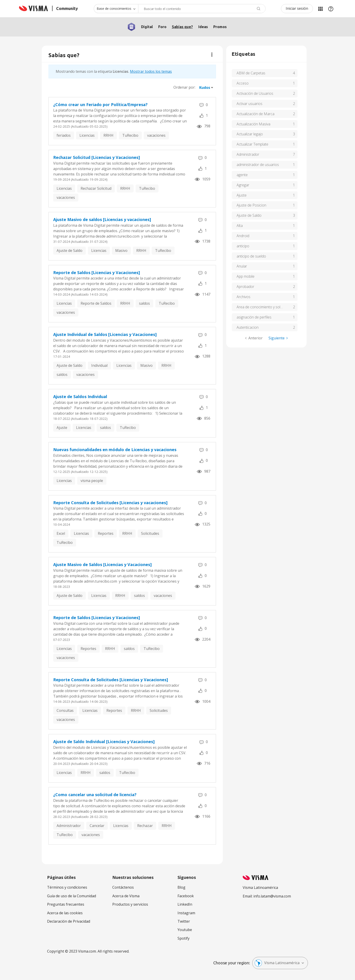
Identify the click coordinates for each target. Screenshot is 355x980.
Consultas (65, 710)
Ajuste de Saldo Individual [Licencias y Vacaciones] (104, 742)
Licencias (87, 135)
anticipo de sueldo (251, 256)
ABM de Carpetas (251, 73)
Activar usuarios (249, 104)
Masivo (121, 250)
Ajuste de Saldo (70, 250)
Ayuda (331, 9)
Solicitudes (150, 533)
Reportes (106, 533)
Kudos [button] (205, 88)
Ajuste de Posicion (251, 205)
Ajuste (62, 428)
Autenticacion (248, 327)
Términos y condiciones (67, 887)
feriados (64, 135)
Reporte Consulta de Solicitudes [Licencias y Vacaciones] (111, 680)
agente (242, 175)
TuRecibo (130, 135)
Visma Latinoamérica (277, 963)
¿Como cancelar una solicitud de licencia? (95, 795)
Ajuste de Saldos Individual (80, 396)
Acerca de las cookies (65, 913)
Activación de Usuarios (255, 93)
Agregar (243, 185)
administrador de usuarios (258, 165)
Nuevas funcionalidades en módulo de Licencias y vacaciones (115, 450)
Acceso (243, 83)
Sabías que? (182, 27)
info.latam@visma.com (272, 896)
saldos (144, 303)
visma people (92, 481)
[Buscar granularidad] (116, 9)
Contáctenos (123, 887)
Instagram (186, 913)
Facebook (186, 896)
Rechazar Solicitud (96, 188)
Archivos (243, 297)
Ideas (203, 27)
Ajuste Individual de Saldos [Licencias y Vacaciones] (105, 334)
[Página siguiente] (278, 338)
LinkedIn (185, 904)
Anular (242, 266)
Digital (147, 27)
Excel (61, 533)
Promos (220, 27)
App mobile (246, 276)
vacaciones (156, 135)
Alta (240, 226)
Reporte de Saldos (96, 303)
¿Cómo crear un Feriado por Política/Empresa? (100, 105)
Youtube (185, 930)
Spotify (183, 938)
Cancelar (97, 826)
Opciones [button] (212, 55)
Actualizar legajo (250, 134)
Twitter (184, 921)
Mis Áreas (320, 9)
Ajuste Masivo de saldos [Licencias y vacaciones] (102, 219)
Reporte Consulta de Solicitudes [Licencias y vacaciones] (110, 503)
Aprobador (245, 287)
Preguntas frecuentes (66, 904)
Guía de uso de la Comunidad (72, 896)
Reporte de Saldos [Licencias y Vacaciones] (97, 272)
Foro (162, 27)
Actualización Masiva (253, 124)
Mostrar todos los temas (151, 71)
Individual (99, 365)
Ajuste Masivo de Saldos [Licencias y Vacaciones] (102, 564)
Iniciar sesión (297, 8)
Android (243, 236)
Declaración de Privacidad (69, 921)
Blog (181, 887)
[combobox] (202, 9)
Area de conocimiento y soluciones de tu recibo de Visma (267, 307)
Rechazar (145, 826)
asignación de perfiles (254, 317)
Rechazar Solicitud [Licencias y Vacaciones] (97, 157)
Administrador (69, 826)
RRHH (108, 135)
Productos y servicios (130, 904)
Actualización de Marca (255, 114)
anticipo (243, 246)
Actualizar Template (252, 144)
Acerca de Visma (126, 896)
